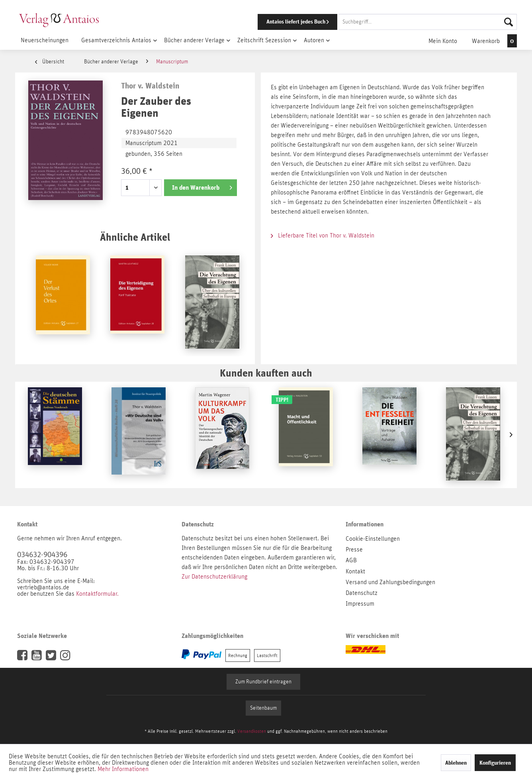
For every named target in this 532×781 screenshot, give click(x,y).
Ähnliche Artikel (135, 237)
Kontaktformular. (97, 594)
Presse (354, 549)
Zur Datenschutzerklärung (214, 577)
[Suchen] (509, 22)
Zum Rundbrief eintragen (263, 682)
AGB (351, 560)
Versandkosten (252, 731)
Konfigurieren (495, 763)
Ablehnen (456, 763)
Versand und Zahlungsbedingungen (390, 582)
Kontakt (355, 571)
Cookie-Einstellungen (373, 539)
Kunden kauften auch (266, 373)
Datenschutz (362, 593)
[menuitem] (376, 22)
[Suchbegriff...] (428, 22)
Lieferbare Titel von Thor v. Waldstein (323, 235)
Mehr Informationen (123, 769)
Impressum (360, 604)
